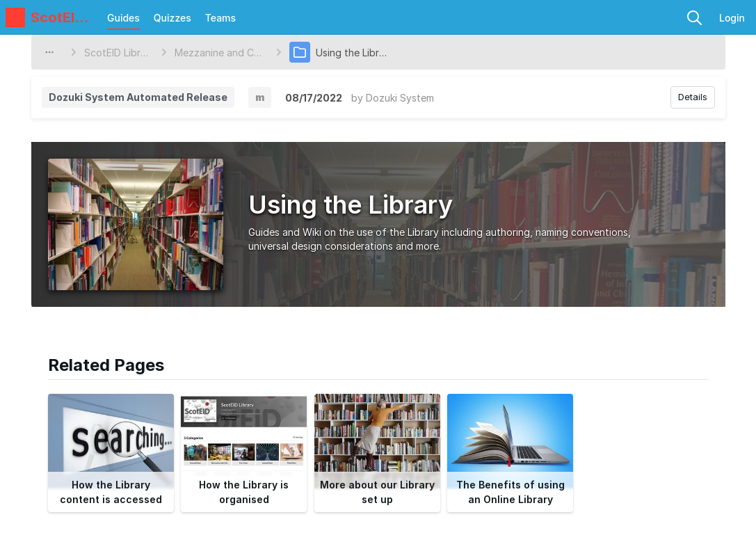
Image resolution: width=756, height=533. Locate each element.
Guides (123, 18)
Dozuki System (400, 98)
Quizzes (172, 18)
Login (732, 18)
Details (693, 97)
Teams (220, 18)
